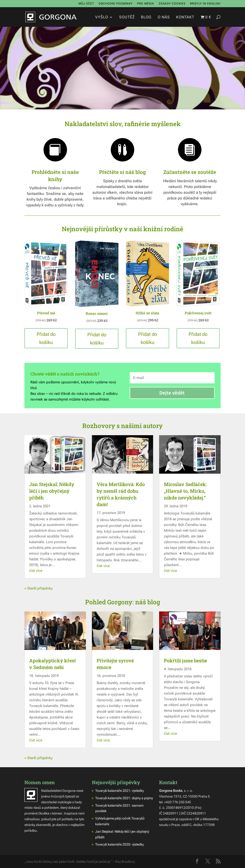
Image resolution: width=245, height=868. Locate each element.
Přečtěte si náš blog (122, 172)
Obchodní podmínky (116, 4)
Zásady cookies (172, 4)
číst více (36, 571)
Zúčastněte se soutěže (190, 172)
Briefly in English (205, 4)
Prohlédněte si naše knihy (55, 175)
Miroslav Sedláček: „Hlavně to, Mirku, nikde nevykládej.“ (185, 491)
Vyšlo (102, 17)
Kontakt (185, 17)
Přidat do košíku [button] (46, 338)
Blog (146, 17)
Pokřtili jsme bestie (185, 660)
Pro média (146, 4)
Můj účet (86, 4)
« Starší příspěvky (39, 588)
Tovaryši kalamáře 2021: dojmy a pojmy (124, 798)
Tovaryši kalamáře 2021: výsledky (120, 791)
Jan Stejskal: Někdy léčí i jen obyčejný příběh (52, 491)
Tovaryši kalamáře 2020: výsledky (120, 844)
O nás (164, 17)
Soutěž (127, 17)
